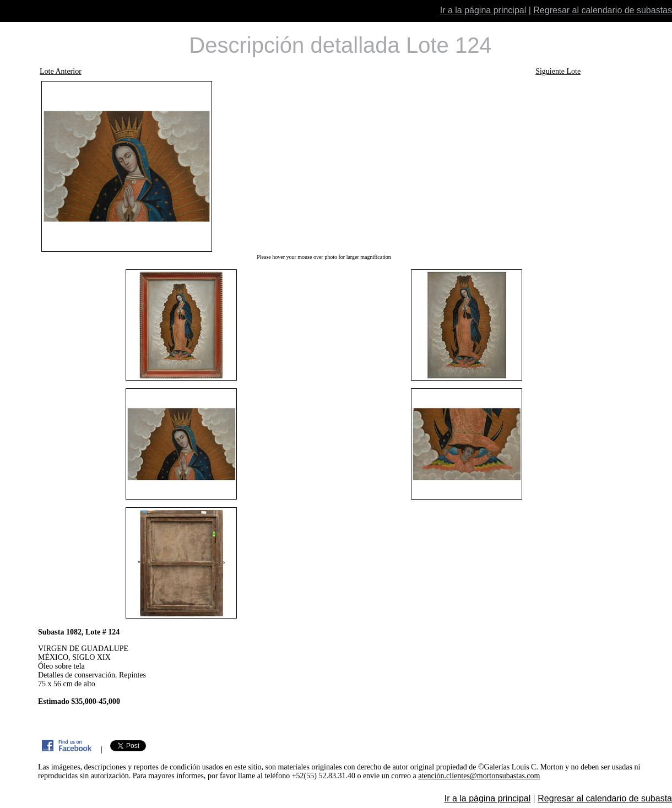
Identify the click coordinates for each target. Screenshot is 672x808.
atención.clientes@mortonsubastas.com (479, 776)
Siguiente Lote (558, 71)
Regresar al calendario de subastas (603, 10)
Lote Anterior (61, 71)
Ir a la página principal (483, 10)
